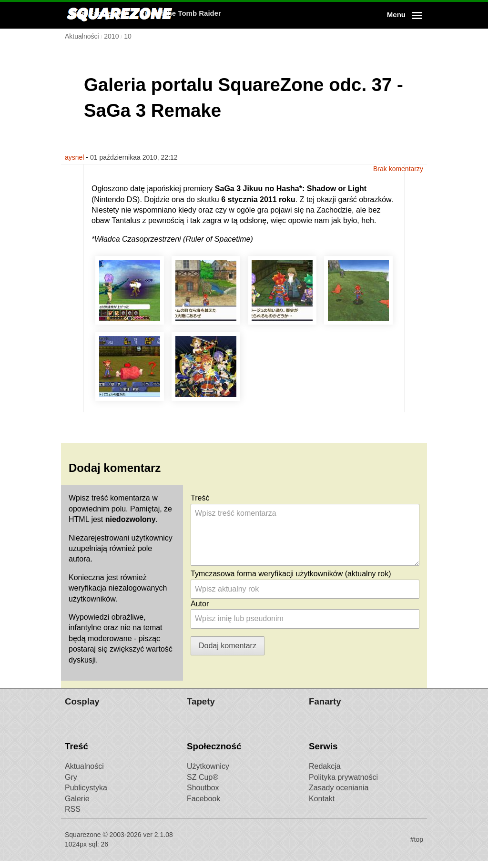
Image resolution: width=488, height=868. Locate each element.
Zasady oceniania (339, 795)
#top (417, 847)
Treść (200, 497)
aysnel (74, 157)
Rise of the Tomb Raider (301, 15)
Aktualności (84, 773)
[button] (403, 15)
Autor (200, 602)
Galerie (77, 806)
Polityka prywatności (343, 784)
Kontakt (322, 806)
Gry (71, 784)
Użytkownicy (208, 773)
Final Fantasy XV (220, 15)
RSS (73, 816)
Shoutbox (203, 795)
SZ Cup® (203, 784)
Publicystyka (86, 795)
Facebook (203, 806)
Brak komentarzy (398, 157)
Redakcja (325, 773)
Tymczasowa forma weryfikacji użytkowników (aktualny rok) (291, 572)
